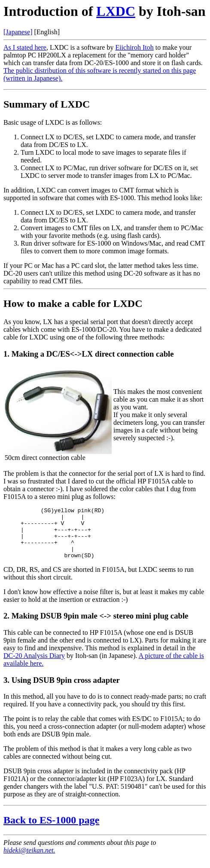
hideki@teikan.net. (29, 860)
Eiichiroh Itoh (134, 47)
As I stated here (25, 47)
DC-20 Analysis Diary (34, 666)
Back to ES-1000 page (51, 830)
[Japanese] (18, 32)
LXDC (116, 11)
